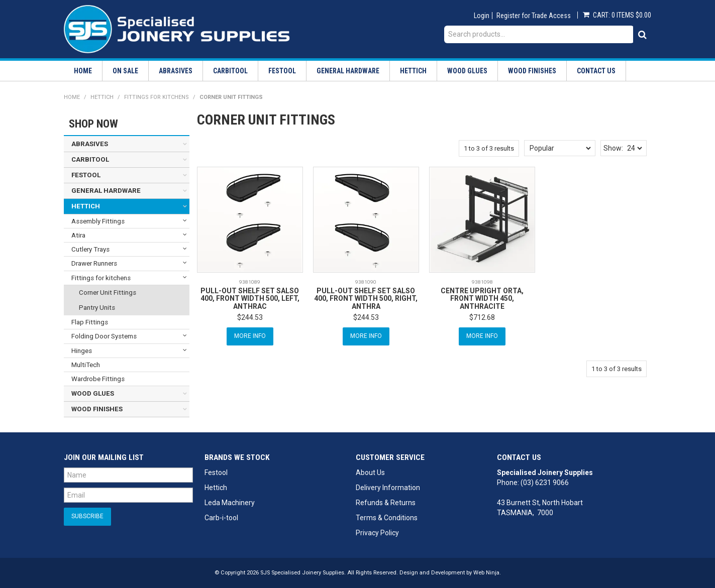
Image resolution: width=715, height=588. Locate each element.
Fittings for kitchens (157, 97)
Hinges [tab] (82, 351)
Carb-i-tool (221, 518)
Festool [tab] (86, 175)
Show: (613, 148)
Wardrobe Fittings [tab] (98, 379)
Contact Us (596, 71)
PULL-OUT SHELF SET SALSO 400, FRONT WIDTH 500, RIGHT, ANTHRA (366, 299)
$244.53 (250, 317)
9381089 (250, 282)
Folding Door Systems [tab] (104, 336)
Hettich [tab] (86, 206)
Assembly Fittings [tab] (98, 221)
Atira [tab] (78, 235)
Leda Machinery (230, 503)
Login (482, 16)
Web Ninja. (487, 573)
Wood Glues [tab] (93, 393)
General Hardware (348, 71)
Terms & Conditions (387, 518)
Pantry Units (97, 308)
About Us (370, 473)
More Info (250, 336)
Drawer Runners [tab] (94, 263)
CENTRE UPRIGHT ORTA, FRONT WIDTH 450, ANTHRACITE (482, 299)
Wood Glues (467, 71)
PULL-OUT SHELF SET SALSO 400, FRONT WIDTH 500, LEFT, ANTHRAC (250, 299)
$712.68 (482, 317)
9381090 (366, 282)
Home (83, 71)
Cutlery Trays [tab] (90, 249)
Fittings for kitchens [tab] (101, 278)
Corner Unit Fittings (108, 292)
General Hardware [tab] (106, 191)
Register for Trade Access (534, 16)
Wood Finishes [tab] (97, 409)
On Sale (125, 71)
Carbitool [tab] (90, 159)
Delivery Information (388, 488)
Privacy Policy (377, 533)
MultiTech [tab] (86, 365)
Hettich (413, 71)
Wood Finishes (532, 71)
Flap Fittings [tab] (90, 322)
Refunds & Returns (386, 503)
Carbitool (230, 71)
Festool (282, 71)
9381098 (482, 282)
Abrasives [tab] (90, 144)
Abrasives (176, 71)
